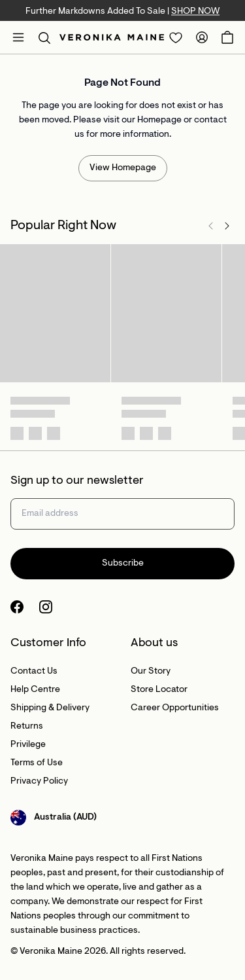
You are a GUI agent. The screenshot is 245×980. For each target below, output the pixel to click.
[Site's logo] (112, 37)
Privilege (28, 745)
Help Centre (35, 690)
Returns (27, 727)
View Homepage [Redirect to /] (123, 168)
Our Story (151, 672)
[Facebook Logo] (17, 607)
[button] (44, 37)
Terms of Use (37, 763)
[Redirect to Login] (176, 37)
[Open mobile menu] (18, 37)
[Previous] (211, 226)
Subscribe (123, 564)
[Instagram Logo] (46, 607)
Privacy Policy (39, 782)
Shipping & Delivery (50, 708)
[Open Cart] (227, 37)
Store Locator (159, 690)
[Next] (227, 226)
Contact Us (34, 672)
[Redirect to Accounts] (202, 37)
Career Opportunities (175, 708)
